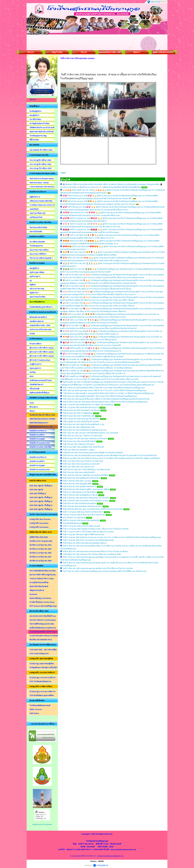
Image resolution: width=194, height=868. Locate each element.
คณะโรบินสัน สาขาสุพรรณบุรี (74, 518)
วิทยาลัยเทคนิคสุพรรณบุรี (72, 523)
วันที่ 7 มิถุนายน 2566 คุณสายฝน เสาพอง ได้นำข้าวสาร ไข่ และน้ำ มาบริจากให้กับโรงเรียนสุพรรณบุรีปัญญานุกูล (105, 390)
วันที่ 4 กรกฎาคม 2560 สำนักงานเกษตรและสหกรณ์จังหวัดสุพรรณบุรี (88, 540)
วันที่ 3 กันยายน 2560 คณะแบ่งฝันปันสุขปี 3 (79, 472)
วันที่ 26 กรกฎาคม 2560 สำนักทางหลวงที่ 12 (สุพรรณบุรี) (84, 515)
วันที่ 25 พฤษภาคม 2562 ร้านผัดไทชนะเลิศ (79, 416)
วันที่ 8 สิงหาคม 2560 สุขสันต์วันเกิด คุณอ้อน (79, 503)
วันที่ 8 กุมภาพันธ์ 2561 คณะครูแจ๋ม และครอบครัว (81, 464)
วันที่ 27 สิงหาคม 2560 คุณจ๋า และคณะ (77, 481)
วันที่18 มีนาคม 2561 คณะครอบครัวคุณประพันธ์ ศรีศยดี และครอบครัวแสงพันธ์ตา (93, 453)
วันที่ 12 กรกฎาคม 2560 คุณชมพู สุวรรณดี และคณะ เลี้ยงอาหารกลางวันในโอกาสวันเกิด (96, 529)
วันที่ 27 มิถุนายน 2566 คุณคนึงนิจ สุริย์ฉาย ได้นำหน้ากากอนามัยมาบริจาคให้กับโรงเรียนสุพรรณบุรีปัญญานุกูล (104, 388)
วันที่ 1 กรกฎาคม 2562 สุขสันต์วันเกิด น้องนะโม (81, 407)
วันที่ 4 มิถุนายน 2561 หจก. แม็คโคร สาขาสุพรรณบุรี (82, 436)
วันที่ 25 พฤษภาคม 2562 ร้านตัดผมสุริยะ (78, 413)
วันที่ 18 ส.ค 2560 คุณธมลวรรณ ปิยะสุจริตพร (79, 492)
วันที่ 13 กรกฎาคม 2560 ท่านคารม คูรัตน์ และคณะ (82, 526)
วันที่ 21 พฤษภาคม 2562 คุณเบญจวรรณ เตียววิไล (81, 419)
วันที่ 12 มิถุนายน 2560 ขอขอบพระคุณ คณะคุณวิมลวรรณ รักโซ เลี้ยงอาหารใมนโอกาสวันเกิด (98, 568)
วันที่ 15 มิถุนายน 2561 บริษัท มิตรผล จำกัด (79, 427)
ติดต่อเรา (137, 52)
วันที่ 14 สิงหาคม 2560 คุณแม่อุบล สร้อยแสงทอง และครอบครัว (86, 498)
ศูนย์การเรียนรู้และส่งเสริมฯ (163, 52)
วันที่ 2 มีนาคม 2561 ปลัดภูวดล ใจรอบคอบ (79, 444)
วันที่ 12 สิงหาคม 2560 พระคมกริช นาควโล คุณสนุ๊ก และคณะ (86, 501)
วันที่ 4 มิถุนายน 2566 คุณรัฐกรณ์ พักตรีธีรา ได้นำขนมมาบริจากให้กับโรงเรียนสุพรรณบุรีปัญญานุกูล (100, 396)
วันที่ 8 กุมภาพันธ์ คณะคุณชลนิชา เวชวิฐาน (79, 450)
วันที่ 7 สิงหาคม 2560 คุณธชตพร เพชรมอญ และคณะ (82, 506)
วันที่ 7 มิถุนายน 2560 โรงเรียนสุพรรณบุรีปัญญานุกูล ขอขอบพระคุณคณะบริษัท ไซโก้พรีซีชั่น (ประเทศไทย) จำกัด (105, 571)
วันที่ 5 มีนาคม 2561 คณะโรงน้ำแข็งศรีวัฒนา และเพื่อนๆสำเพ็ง (86, 470)
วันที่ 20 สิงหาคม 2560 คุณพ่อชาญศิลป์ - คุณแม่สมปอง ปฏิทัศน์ (86, 489)
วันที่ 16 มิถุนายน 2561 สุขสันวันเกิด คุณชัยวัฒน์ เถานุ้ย (83, 424)
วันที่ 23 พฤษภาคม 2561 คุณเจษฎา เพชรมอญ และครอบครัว (85, 438)
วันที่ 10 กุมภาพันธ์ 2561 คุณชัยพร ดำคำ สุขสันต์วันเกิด (83, 447)
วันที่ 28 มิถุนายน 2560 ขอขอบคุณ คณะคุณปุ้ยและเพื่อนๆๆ (85, 543)
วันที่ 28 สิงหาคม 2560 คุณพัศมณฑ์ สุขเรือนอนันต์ (82, 478)
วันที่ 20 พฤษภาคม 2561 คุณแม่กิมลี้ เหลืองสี (79, 441)
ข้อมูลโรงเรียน (57, 52)
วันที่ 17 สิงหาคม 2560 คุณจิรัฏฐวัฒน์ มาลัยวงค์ (80, 495)
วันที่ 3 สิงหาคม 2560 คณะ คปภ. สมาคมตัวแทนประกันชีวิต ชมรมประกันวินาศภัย (93, 509)
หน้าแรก (31, 52)
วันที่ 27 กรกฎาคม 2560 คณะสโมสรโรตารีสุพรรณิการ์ (83, 512)
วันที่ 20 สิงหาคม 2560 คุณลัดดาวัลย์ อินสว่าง (79, 486)
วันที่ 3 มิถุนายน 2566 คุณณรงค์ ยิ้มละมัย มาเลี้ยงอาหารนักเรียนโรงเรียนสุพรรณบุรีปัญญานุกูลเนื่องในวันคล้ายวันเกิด (106, 399)
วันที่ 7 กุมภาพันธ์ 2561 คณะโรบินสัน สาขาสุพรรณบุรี (83, 461)
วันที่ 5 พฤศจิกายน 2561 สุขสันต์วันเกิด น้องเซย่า (81, 422)
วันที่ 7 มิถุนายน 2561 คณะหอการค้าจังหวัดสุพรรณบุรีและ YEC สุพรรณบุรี (90, 433)
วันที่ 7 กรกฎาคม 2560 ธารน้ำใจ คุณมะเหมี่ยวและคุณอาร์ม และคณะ (88, 532)
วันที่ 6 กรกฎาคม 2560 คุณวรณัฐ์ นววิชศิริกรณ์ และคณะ (84, 534)
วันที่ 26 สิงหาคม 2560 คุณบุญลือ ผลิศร (77, 484)
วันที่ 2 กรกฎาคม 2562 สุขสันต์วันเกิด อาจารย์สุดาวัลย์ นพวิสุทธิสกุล (88, 405)
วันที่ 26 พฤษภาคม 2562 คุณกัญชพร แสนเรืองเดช (81, 410)
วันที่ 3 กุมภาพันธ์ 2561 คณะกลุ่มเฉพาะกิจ (78, 467)
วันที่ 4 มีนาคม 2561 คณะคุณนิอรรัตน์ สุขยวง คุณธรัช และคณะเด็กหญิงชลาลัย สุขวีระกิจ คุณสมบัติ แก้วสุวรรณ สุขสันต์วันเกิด (110, 455)
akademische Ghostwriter (42, 824)
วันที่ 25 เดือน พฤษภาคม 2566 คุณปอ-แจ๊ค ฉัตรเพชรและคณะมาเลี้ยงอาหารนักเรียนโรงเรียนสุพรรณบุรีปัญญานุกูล (105, 402)
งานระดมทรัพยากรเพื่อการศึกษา (110, 52)
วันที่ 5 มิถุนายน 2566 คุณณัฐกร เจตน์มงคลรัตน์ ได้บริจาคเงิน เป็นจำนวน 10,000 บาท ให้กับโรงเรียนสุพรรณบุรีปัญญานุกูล (108, 393)
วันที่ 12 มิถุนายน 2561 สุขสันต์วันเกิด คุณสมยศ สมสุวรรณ (85, 430)
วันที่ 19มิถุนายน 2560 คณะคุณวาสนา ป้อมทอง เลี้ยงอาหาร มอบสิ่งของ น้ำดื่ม (92, 554)
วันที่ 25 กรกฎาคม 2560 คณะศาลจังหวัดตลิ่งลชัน (81, 520)
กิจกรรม (84, 52)
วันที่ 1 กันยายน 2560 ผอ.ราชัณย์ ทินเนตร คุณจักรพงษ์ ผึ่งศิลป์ (86, 475)
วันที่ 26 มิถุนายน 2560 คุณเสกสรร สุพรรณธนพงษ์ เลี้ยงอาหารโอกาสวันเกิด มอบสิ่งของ (95, 551)
